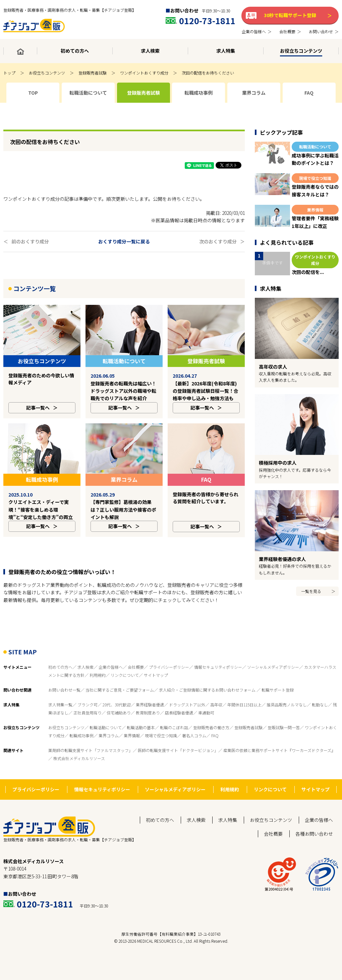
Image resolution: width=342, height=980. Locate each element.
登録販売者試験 (93, 73)
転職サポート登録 (278, 675)
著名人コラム (194, 721)
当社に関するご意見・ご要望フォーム (120, 675)
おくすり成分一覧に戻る (124, 241)
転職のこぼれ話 (174, 713)
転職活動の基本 (141, 713)
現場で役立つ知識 (161, 721)
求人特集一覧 (60, 690)
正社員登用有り (88, 698)
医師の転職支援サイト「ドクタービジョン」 (178, 735)
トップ (9, 73)
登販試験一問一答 (284, 713)
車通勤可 (206, 698)
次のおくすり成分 (218, 241)
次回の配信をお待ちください (208, 73)
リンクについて (125, 660)
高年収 (216, 690)
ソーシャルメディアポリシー (273, 652)
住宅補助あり (119, 698)
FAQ (215, 721)
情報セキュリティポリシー (218, 652)
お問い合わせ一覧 (64, 675)
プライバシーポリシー (169, 652)
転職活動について (106, 713)
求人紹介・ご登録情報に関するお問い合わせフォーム (208, 675)
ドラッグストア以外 (187, 690)
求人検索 (85, 652)
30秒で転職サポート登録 (290, 15)
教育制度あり (148, 698)
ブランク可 (88, 690)
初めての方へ (60, 652)
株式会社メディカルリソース (79, 743)
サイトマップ (156, 660)
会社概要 (136, 652)
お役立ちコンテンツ (47, 73)
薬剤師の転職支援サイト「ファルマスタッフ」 (91, 735)
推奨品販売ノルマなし (287, 690)
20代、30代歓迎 (117, 690)
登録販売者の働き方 (211, 713)
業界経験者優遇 (150, 690)
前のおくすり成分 (30, 241)
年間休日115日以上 (244, 690)
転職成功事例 (81, 721)
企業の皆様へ (111, 652)
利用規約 (98, 660)
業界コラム (109, 721)
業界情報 (132, 721)
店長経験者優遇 (179, 698)
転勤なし (320, 690)
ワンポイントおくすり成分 (144, 73)
